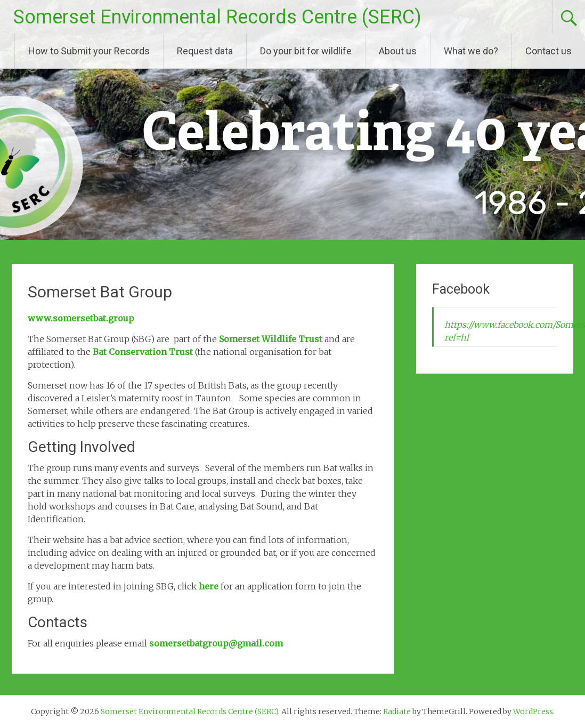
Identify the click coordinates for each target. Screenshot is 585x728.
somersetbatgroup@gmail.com (216, 643)
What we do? (471, 51)
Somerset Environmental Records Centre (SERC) (217, 17)
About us (398, 51)
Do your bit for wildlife (306, 51)
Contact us (549, 51)
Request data (205, 51)
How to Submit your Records (89, 51)
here (209, 586)
